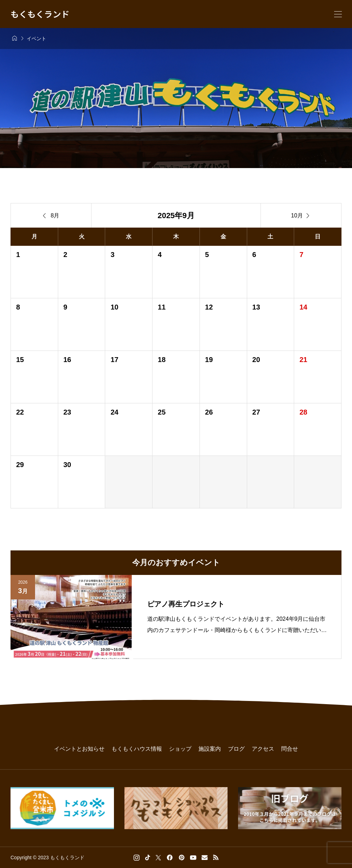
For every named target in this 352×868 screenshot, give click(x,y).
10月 (301, 216)
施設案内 (210, 749)
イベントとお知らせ (79, 749)
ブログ (236, 749)
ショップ (180, 749)
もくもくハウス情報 (137, 749)
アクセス (263, 749)
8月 (51, 216)
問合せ (290, 749)
